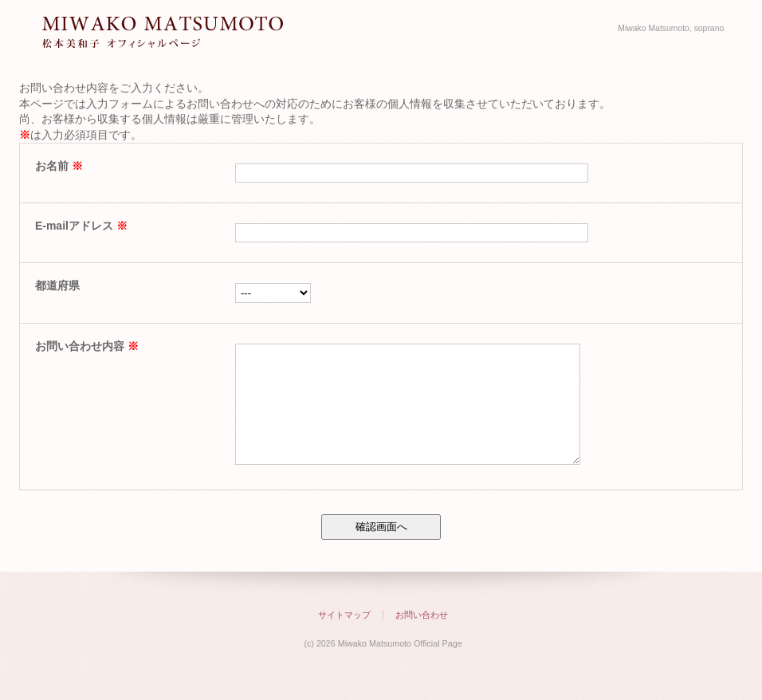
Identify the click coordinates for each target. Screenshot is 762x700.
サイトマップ (344, 639)
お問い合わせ (422, 639)
